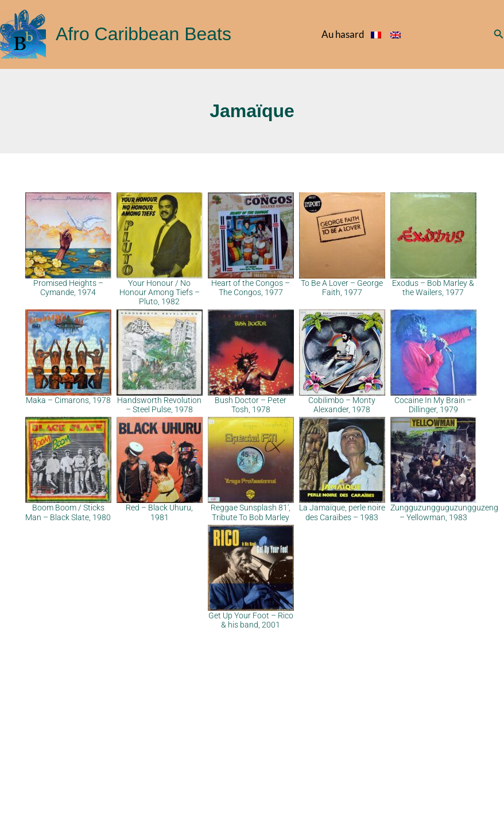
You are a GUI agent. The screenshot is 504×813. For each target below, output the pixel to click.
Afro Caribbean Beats (144, 34)
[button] (499, 34)
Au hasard (343, 34)
